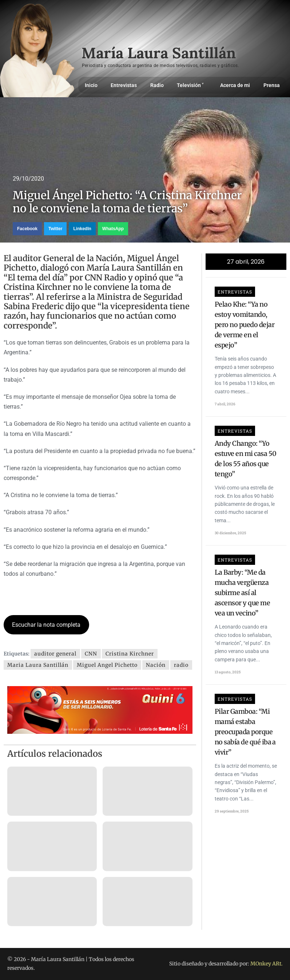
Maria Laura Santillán (38, 665)
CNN (91, 654)
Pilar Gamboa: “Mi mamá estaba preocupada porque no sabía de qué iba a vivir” (245, 732)
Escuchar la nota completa (46, 625)
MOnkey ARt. (267, 964)
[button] (27, 229)
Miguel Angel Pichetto (107, 665)
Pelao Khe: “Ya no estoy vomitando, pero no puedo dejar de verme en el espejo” (245, 325)
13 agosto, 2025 (228, 672)
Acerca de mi (235, 85)
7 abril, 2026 (225, 404)
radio (181, 665)
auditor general (55, 654)
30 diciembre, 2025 (230, 533)
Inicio (91, 85)
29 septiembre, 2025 (232, 811)
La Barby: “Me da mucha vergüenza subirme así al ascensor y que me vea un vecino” (242, 593)
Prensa (272, 85)
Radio (157, 85)
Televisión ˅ (192, 85)
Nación (156, 665)
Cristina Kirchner (130, 654)
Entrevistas (124, 85)
